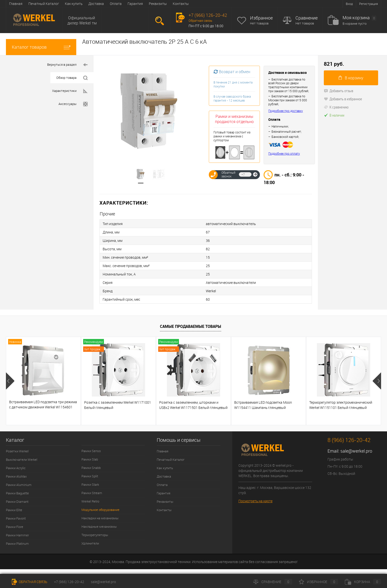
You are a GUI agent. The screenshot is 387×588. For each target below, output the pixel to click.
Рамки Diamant (17, 502)
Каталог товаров (41, 47)
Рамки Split (90, 476)
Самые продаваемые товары (191, 326)
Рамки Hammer (17, 535)
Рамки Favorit (16, 518)
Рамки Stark (90, 484)
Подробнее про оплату (284, 154)
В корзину (351, 78)
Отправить (255, 174)
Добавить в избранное (343, 99)
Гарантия (135, 4)
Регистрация (368, 4)
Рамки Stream (92, 493)
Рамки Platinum (17, 544)
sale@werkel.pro (356, 451)
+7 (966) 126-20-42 (69, 582)
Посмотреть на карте (255, 501)
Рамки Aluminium (19, 485)
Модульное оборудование (100, 510)
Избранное (261, 18)
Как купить (74, 4)
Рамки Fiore (15, 527)
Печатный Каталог (44, 4)
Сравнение (307, 18)
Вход (349, 4)
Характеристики (70, 91)
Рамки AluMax (16, 476)
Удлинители (90, 543)
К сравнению (336, 107)
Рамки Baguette (17, 493)
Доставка (96, 4)
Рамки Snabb (91, 468)
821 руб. (334, 64)
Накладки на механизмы (100, 518)
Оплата (116, 4)
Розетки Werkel (17, 451)
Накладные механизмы (99, 526)
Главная (16, 4)
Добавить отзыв (339, 91)
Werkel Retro (90, 501)
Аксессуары (73, 104)
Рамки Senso (91, 451)
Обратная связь (200, 21)
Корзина (363, 582)
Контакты (181, 4)
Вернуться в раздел (67, 64)
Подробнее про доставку (286, 111)
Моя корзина (359, 18)
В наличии (334, 115)
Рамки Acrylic (16, 468)
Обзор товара (72, 78)
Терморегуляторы (95, 535)
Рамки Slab (90, 459)
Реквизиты (158, 4)
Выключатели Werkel (22, 460)
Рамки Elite (14, 510)
